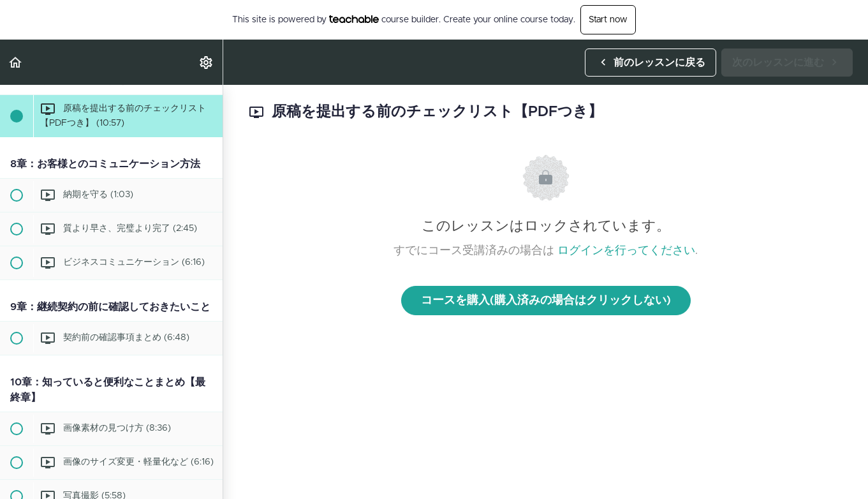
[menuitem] (207, 62)
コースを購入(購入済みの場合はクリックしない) (546, 301)
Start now (608, 20)
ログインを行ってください (626, 251)
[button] (16, 62)
